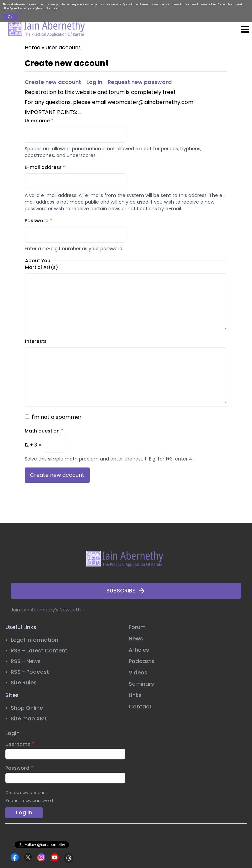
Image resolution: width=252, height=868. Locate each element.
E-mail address (45, 167)
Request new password (140, 82)
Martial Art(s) (41, 267)
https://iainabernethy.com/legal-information (31, 8)
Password (38, 221)
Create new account (53, 82)
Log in (94, 82)
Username (39, 121)
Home (32, 47)
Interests (36, 341)
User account (63, 47)
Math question (44, 431)
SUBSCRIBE (126, 591)
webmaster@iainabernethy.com (150, 102)
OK (10, 17)
